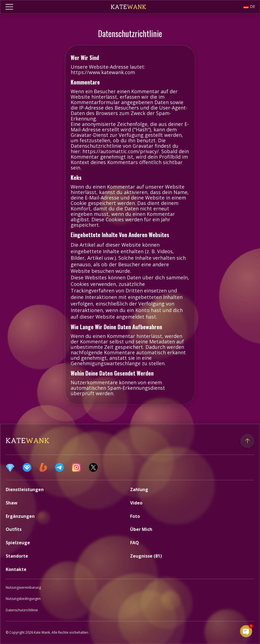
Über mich (141, 529)
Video (136, 503)
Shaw (12, 503)
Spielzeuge (18, 543)
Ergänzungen (20, 516)
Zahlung (139, 489)
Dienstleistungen (25, 489)
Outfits (14, 529)
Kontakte (16, 569)
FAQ (135, 543)
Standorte (17, 556)
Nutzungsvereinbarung (23, 587)
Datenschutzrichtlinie (22, 610)
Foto (135, 516)
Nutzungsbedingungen (23, 599)
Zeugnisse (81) (146, 556)
